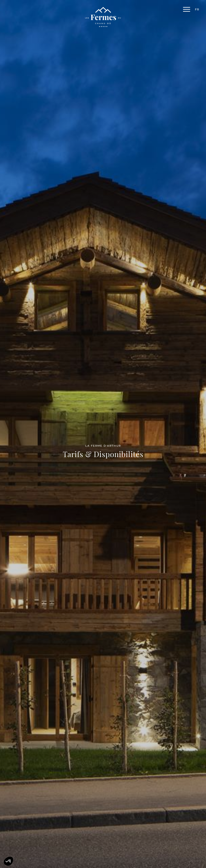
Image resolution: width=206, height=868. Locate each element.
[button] (8, 861)
